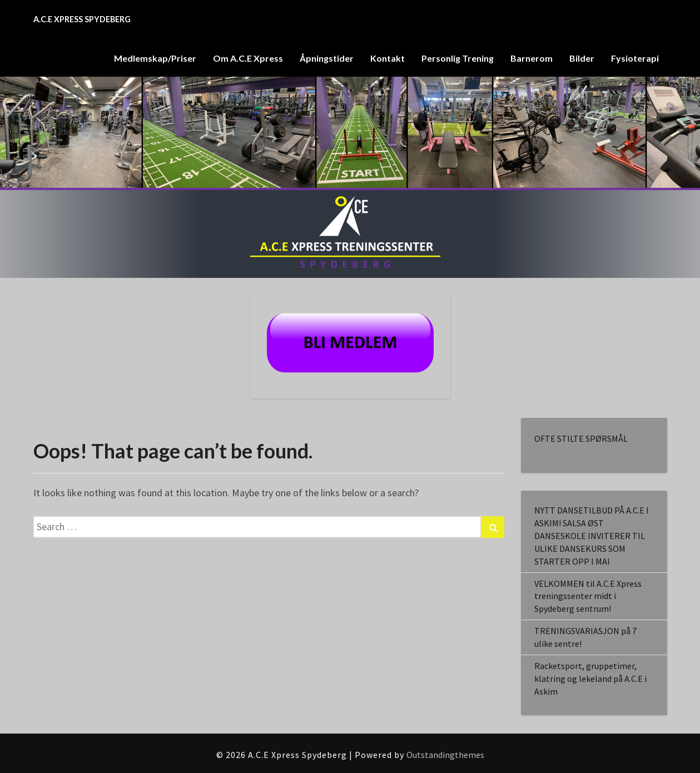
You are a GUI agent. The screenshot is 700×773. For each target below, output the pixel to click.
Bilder (582, 58)
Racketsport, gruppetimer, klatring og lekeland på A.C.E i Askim (590, 679)
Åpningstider (327, 58)
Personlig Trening (458, 58)
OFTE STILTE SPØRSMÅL (581, 438)
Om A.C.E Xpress (248, 58)
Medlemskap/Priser (155, 58)
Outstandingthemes (445, 755)
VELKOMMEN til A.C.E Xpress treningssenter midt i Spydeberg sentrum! (588, 596)
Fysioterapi (635, 58)
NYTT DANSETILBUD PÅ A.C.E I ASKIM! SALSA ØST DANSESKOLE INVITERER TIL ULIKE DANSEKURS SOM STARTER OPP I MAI (592, 535)
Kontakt (388, 58)
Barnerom (532, 58)
